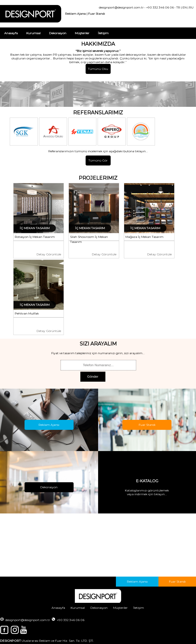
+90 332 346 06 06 (160, 7)
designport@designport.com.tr (121, 7)
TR (178, 7)
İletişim (103, 33)
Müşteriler (82, 33)
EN (185, 7)
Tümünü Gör (98, 160)
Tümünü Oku (98, 69)
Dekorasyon (58, 33)
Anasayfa (11, 33)
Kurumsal (33, 33)
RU (191, 7)
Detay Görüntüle (49, 254)
